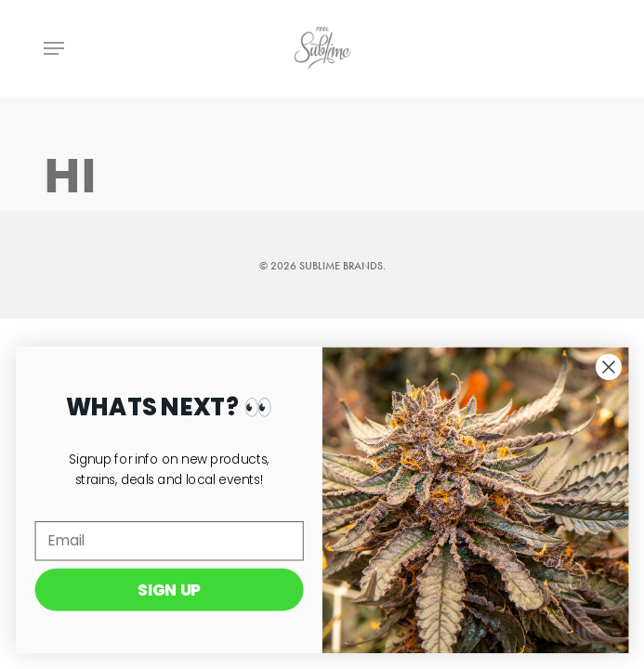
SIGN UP (176, 589)
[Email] (175, 541)
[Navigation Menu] (54, 48)
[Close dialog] (615, 367)
